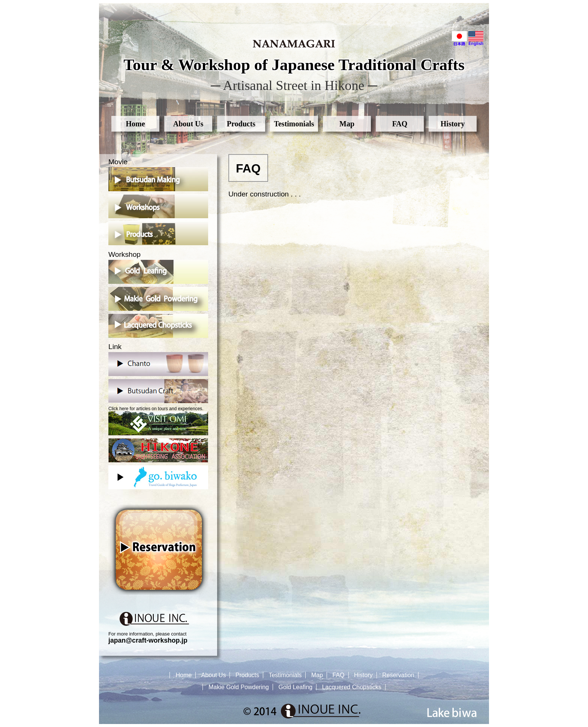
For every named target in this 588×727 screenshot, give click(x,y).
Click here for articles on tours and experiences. (158, 421)
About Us (188, 124)
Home (135, 124)
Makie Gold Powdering (239, 687)
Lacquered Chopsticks (352, 687)
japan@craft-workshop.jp (148, 640)
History (453, 124)
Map (347, 124)
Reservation (398, 675)
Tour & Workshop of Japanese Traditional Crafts (294, 65)
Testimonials (294, 124)
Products (241, 124)
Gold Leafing (295, 687)
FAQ (400, 124)
